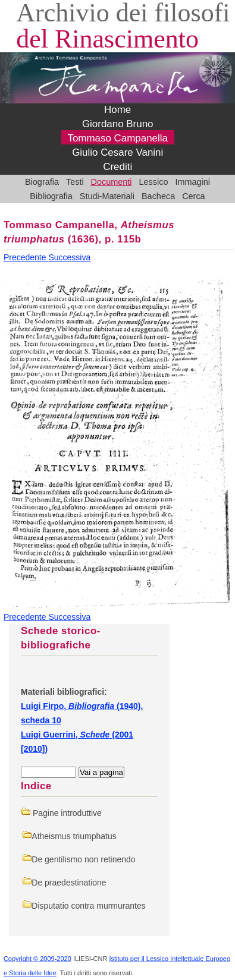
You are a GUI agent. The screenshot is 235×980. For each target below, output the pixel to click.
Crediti (117, 167)
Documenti (112, 182)
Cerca (194, 196)
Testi (75, 182)
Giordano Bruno (118, 125)
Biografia (42, 182)
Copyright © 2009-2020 (37, 959)
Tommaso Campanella (117, 139)
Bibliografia (51, 196)
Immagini (192, 182)
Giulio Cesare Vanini (117, 153)
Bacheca (158, 196)
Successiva (69, 257)
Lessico (154, 182)
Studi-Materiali (107, 196)
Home (117, 110)
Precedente (26, 257)
